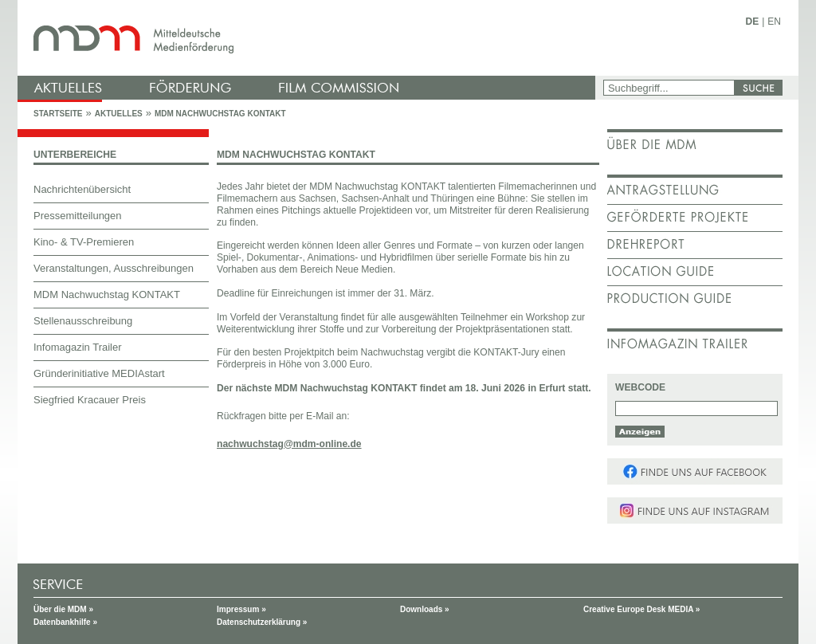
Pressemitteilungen (78, 216)
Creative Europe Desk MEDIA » (641, 609)
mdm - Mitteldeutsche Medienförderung (308, 38)
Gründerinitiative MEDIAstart (99, 373)
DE (753, 22)
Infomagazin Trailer (78, 347)
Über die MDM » (63, 609)
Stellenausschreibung (83, 321)
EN (774, 22)
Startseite (58, 114)
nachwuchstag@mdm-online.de (289, 444)
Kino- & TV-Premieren (84, 242)
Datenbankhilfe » (65, 622)
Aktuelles (119, 114)
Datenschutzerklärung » (262, 622)
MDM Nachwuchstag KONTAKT (220, 114)
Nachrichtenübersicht (82, 189)
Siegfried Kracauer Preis (90, 400)
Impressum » (241, 609)
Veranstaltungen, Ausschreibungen (114, 268)
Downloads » (425, 609)
